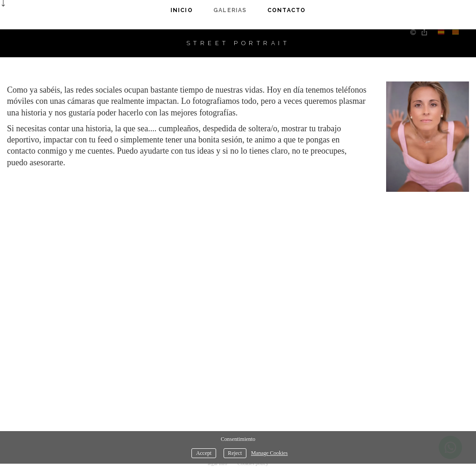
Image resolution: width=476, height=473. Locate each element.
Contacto (287, 10)
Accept (204, 453)
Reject (235, 453)
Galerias (230, 10)
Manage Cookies (269, 453)
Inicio (182, 10)
